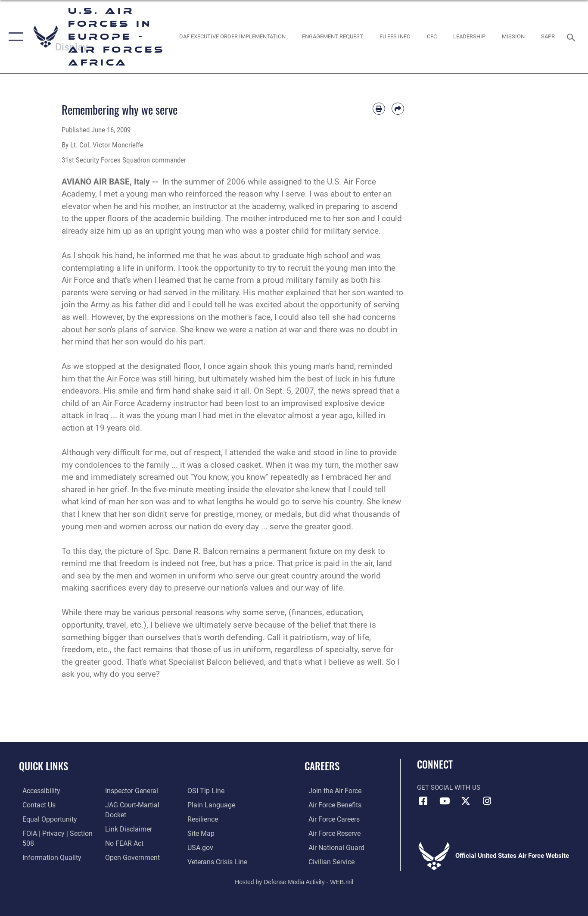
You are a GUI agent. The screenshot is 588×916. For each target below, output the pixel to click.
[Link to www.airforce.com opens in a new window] (330, 791)
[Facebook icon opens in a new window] (423, 801)
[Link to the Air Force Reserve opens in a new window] (330, 832)
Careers (322, 766)
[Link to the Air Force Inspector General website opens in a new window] (129, 791)
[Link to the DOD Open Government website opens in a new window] (129, 846)
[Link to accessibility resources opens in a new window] (37, 791)
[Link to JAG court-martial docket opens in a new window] (141, 804)
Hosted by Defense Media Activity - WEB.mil (294, 880)
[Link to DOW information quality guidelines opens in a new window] (47, 856)
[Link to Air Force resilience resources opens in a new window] (204, 804)
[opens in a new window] (232, 37)
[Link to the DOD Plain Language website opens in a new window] (210, 791)
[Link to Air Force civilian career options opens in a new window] (327, 860)
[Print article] (379, 109)
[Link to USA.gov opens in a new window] (201, 832)
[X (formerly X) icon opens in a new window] (466, 801)
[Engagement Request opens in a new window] (332, 37)
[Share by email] (398, 109)
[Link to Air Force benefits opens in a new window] (330, 804)
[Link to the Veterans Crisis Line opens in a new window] (218, 846)
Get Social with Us (449, 788)
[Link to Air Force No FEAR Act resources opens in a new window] (123, 832)
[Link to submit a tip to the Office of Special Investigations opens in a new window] (121, 860)
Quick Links (44, 766)
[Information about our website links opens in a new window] (126, 818)
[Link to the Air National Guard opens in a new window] (331, 846)
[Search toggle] (572, 37)
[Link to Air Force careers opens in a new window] (330, 818)
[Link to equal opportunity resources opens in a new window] (45, 818)
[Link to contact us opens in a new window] (35, 804)
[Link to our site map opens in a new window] (201, 818)
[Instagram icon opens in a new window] (487, 801)
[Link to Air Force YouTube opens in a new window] (445, 801)
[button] (14, 37)
